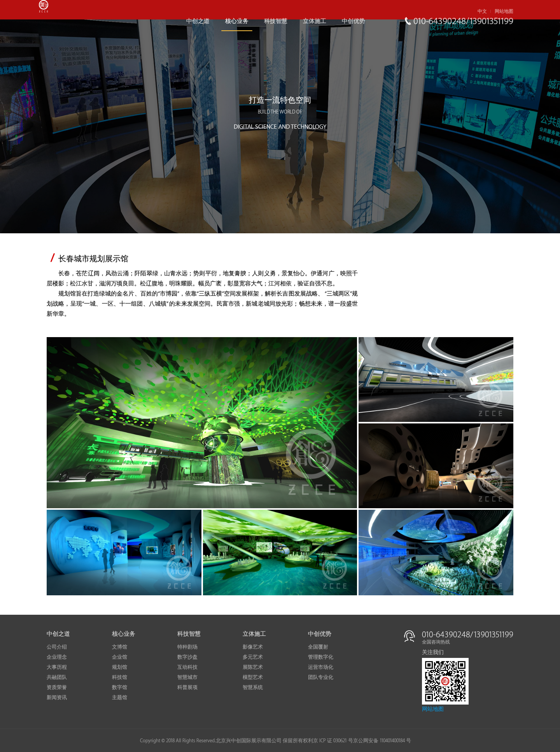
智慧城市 (187, 677)
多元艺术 (253, 657)
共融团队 (57, 677)
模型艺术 (253, 677)
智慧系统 (253, 687)
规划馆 (120, 667)
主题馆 (120, 698)
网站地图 (504, 11)
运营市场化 (321, 667)
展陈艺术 (253, 667)
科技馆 (120, 677)
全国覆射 (318, 647)
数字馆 (120, 687)
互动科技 (187, 667)
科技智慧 (276, 21)
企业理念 (57, 657)
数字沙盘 (187, 657)
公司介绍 (57, 647)
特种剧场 (187, 647)
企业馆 (120, 657)
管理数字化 (321, 657)
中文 (482, 11)
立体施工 (315, 21)
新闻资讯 (57, 698)
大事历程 (57, 667)
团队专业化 (321, 677)
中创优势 (353, 21)
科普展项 (187, 687)
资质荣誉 (57, 687)
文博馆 (120, 647)
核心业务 (237, 21)
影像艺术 (253, 647)
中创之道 (198, 21)
